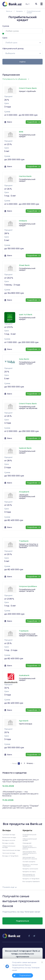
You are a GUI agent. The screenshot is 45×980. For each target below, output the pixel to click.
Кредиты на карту (29, 871)
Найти (22, 62)
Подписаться (22, 921)
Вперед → (31, 763)
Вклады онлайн (8, 843)
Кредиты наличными (30, 869)
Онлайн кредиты (29, 862)
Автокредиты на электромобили (29, 875)
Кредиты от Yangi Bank (31, 879)
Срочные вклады (9, 853)
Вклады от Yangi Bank (10, 856)
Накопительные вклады (11, 850)
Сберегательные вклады (9, 847)
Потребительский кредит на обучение (28, 407)
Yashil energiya (25, 724)
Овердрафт (27, 843)
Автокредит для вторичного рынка (30, 858)
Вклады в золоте (9, 840)
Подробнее (33, 122)
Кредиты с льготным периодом (30, 865)
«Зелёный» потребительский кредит (27, 497)
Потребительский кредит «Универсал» (28, 635)
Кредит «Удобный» (27, 91)
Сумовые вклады (9, 835)
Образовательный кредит (30, 840)
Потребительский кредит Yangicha (27, 590)
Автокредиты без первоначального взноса (30, 853)
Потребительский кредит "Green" (27, 363)
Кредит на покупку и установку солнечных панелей (29, 546)
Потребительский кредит (27, 136)
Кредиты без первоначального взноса (30, 847)
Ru (27, 4)
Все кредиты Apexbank (31, 881)
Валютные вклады (9, 837)
